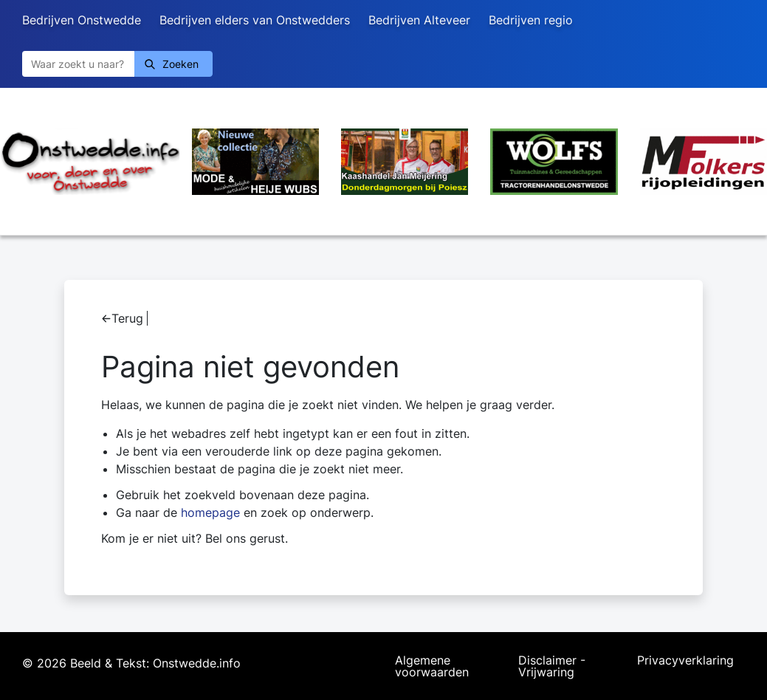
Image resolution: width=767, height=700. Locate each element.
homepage (210, 512)
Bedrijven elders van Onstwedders (255, 20)
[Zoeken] (78, 64)
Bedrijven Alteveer (419, 20)
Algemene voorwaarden (432, 666)
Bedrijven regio (531, 20)
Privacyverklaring (685, 661)
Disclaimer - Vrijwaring (552, 666)
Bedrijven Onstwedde (82, 20)
